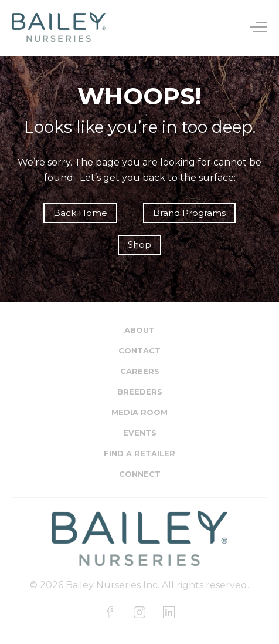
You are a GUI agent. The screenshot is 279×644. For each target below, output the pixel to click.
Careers (140, 371)
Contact (139, 350)
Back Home (80, 213)
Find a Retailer (139, 453)
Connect (140, 474)
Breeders (140, 392)
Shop (139, 245)
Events (140, 433)
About (139, 330)
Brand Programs (189, 213)
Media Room (139, 412)
